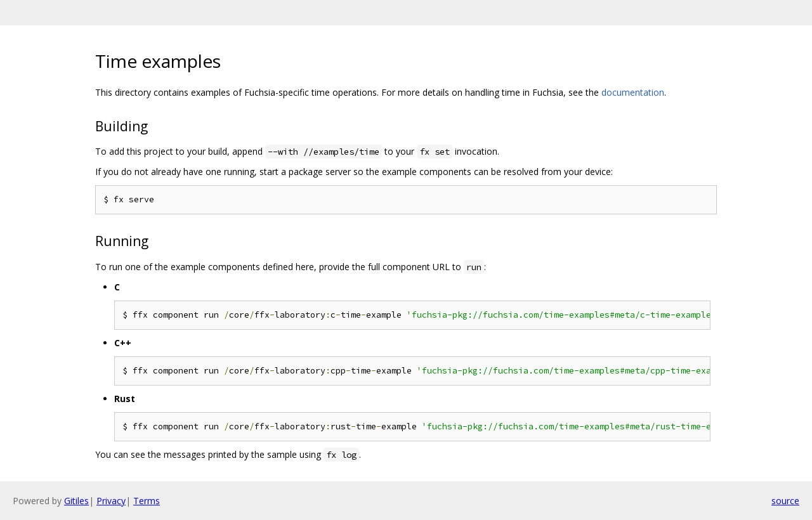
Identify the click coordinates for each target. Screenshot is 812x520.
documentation (633, 92)
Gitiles (76, 501)
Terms (147, 501)
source (785, 501)
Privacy (111, 501)
